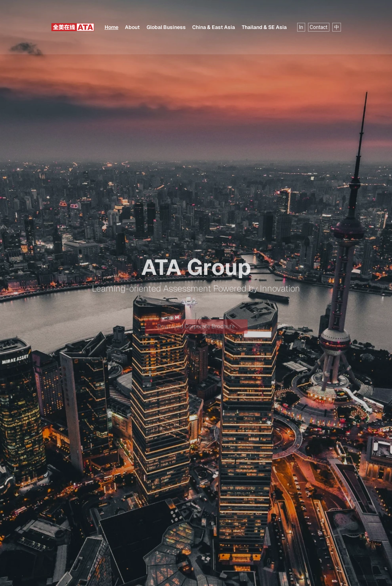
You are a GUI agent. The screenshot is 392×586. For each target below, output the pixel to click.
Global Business (166, 27)
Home (111, 27)
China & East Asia (214, 27)
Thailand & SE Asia (264, 27)
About (132, 27)
